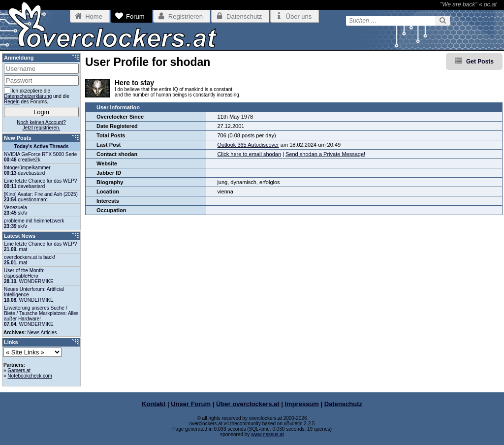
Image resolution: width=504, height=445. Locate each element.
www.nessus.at (268, 434)
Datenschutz (343, 404)
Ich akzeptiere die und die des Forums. (37, 96)
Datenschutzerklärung (28, 96)
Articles (49, 333)
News (33, 333)
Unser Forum (191, 404)
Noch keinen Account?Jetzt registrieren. (41, 125)
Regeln (12, 102)
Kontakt (154, 404)
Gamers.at (19, 370)
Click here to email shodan (249, 154)
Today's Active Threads (42, 146)
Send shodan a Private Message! (325, 154)
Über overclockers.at (248, 404)
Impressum (302, 404)
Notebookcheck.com (30, 376)
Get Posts (480, 62)
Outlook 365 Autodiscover (248, 145)
